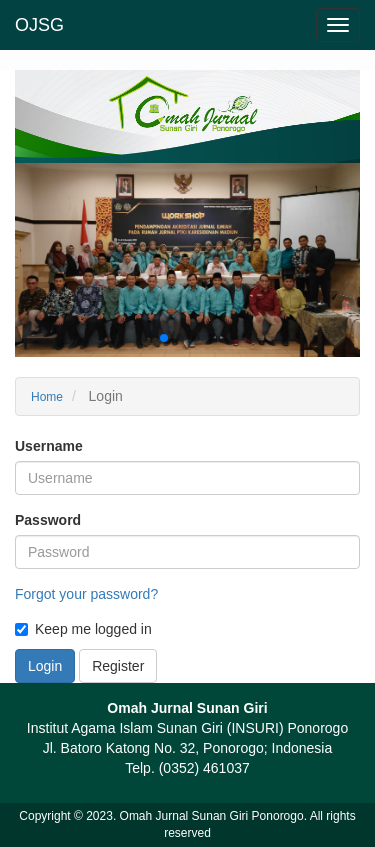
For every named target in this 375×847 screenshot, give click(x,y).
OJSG (39, 25)
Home (47, 397)
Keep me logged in (83, 629)
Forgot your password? (86, 594)
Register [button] (118, 666)
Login (45, 666)
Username (49, 446)
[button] (164, 338)
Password (48, 520)
